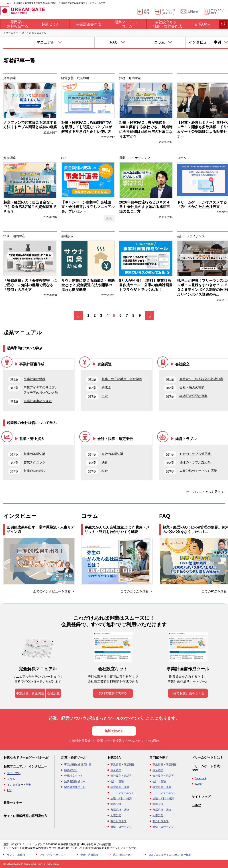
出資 (105, 396)
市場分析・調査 (120, 810)
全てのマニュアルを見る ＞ (206, 492)
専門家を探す (159, 757)
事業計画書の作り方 (38, 401)
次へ (150, 316)
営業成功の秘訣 (35, 471)
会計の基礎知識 (112, 454)
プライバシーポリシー (53, 855)
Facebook (201, 778)
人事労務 (116, 815)
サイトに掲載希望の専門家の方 (25, 816)
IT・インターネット (122, 793)
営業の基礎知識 (35, 454)
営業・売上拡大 (32, 439)
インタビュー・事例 (19, 785)
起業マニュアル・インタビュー (25, 766)
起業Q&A (114, 757)
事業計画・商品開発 (122, 765)
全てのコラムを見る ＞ (136, 591)
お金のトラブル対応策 (195, 454)
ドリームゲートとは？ (207, 757)
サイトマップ (201, 797)
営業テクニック (35, 462)
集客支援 (116, 804)
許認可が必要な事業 (193, 396)
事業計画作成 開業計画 (78, 765)
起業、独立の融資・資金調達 (122, 379)
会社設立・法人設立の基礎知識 (201, 379)
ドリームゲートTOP (14, 33)
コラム (11, 779)
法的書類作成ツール (76, 782)
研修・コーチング (121, 827)
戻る (78, 316)
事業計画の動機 (35, 379)
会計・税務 (117, 782)
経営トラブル (186, 439)
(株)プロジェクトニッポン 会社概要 (170, 855)
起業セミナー (13, 803)
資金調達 (104, 364)
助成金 (106, 387)
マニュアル (14, 773)
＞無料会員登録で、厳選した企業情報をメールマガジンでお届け (114, 741)
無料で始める (114, 731)
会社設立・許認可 (121, 776)
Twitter (198, 784)
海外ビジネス (118, 821)
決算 (105, 462)
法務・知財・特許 (121, 798)
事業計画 (22, 693)
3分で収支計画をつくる (188, 693)
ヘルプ (196, 805)
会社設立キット (73, 776)
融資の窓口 (71, 770)
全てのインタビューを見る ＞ (54, 591)
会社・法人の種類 (192, 387)
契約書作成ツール (75, 787)
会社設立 (182, 364)
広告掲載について (124, 855)
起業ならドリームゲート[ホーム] (26, 757)
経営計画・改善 (120, 787)
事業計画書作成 (32, 364)
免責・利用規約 (90, 855)
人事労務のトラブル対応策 (198, 471)
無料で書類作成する (113, 693)
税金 (105, 471)
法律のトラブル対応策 (195, 462)
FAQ (10, 790)
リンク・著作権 (16, 855)
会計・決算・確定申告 (115, 439)
